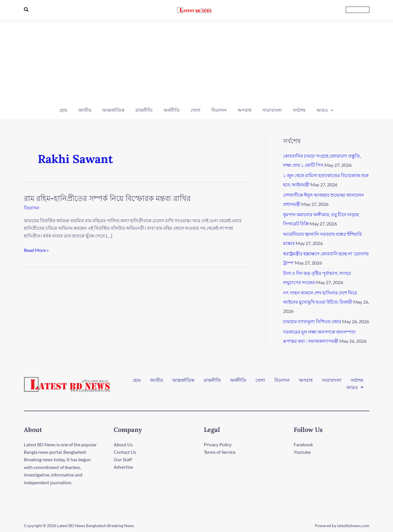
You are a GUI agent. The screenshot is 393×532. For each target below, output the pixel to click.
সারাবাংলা (332, 382)
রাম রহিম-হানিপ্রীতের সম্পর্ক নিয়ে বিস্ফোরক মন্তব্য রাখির (107, 198)
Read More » (36, 249)
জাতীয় (156, 382)
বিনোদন (32, 208)
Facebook (303, 444)
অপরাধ (306, 382)
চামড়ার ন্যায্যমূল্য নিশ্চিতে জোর (312, 321)
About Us (123, 444)
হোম (137, 382)
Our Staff (123, 459)
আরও (355, 386)
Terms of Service (220, 452)
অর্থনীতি (238, 382)
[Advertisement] (197, 63)
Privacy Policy (218, 444)
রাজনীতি (212, 382)
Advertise (123, 467)
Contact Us (125, 452)
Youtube (302, 452)
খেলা (260, 382)
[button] (26, 10)
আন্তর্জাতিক (183, 382)
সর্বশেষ (357, 382)
